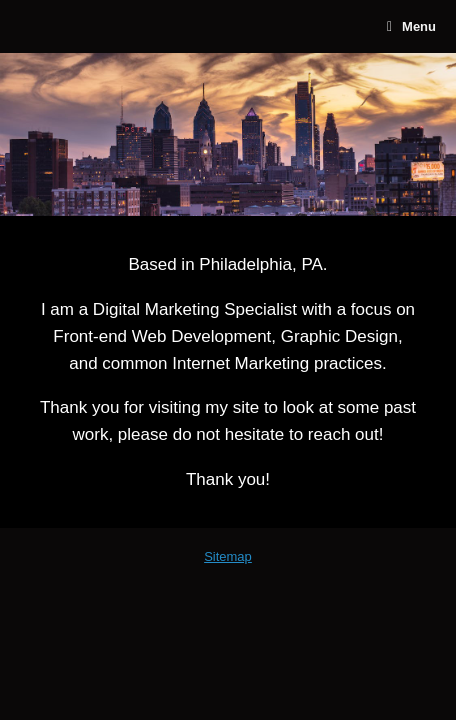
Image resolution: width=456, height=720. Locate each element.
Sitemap (228, 556)
